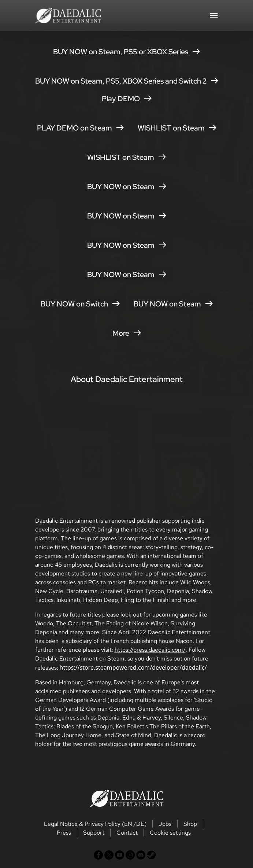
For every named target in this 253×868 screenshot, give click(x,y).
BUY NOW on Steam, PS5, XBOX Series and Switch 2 (127, 81)
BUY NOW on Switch (80, 304)
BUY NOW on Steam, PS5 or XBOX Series (126, 52)
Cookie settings (170, 833)
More (127, 333)
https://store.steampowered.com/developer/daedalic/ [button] (133, 667)
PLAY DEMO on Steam (80, 128)
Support (94, 833)
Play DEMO (127, 99)
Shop (190, 824)
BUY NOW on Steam (127, 187)
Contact (127, 833)
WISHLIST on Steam (177, 128)
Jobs (165, 824)
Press (64, 833)
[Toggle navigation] (214, 15)
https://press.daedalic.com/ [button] (150, 650)
